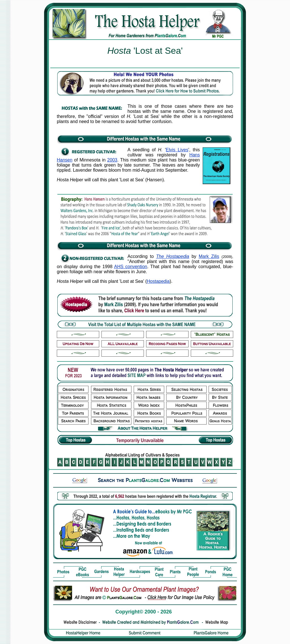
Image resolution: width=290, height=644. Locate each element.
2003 (112, 160)
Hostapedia (158, 281)
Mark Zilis (209, 256)
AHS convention (131, 267)
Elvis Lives (177, 150)
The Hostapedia (173, 256)
